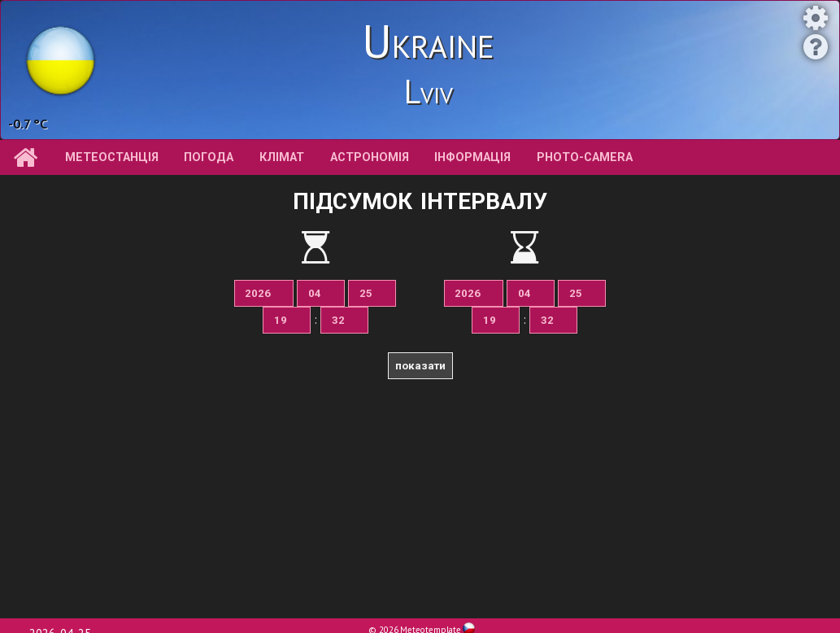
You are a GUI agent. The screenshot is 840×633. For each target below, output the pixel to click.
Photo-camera (585, 157)
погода (209, 157)
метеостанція (112, 157)
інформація (472, 157)
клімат (282, 157)
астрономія (370, 157)
